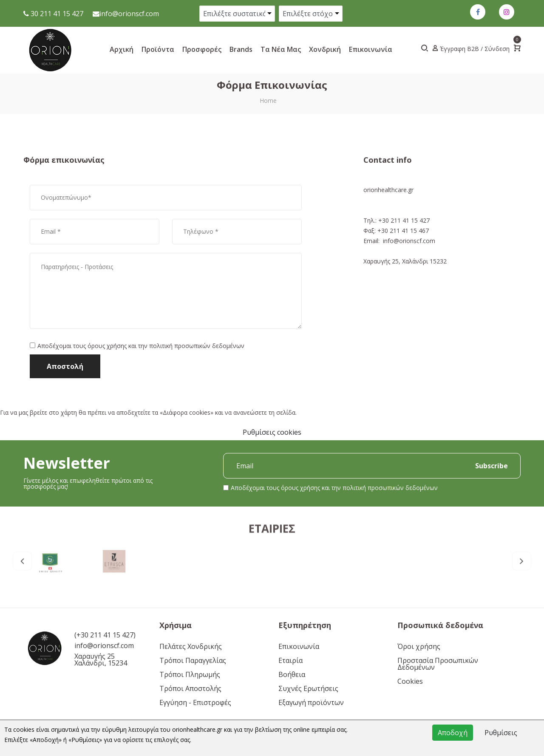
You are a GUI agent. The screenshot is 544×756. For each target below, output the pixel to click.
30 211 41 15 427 (56, 14)
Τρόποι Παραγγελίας (193, 660)
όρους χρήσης (107, 346)
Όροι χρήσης (419, 646)
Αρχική (122, 49)
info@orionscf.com (129, 14)
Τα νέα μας (281, 49)
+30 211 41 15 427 (404, 220)
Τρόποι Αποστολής (190, 688)
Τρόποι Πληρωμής (190, 674)
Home (268, 101)
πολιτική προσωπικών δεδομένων (197, 346)
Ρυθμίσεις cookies (272, 432)
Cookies (410, 681)
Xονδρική (325, 49)
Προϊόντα (158, 49)
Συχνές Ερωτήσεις (308, 688)
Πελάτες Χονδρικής (191, 646)
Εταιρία (290, 660)
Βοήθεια (292, 674)
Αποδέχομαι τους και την (141, 346)
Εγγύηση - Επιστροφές (195, 702)
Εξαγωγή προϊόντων (311, 702)
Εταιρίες (272, 565)
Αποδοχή (453, 733)
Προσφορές (202, 49)
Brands (241, 49)
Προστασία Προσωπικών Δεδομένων (438, 664)
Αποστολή (65, 366)
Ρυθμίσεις (501, 733)
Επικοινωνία (371, 49)
